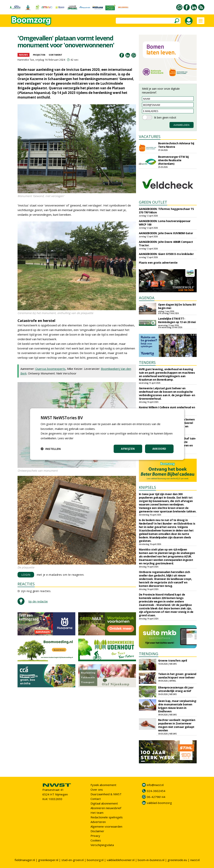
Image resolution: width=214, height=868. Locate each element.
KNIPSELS (147, 487)
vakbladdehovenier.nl (121, 860)
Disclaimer (97, 831)
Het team (97, 813)
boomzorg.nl (95, 860)
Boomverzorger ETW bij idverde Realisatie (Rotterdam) (173, 160)
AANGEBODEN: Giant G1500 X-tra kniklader (166, 254)
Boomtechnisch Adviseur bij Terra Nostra (176, 145)
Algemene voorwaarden (106, 826)
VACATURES (150, 137)
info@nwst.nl (155, 785)
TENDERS (147, 362)
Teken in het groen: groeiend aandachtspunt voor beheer (177, 676)
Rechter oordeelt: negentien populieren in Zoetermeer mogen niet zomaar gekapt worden (177, 725)
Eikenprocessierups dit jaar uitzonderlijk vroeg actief (176, 689)
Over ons (97, 789)
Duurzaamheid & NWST (106, 794)
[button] (51, 449)
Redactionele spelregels (107, 817)
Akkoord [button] (159, 449)
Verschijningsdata (102, 845)
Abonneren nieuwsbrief (106, 808)
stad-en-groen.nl (73, 860)
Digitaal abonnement (104, 803)
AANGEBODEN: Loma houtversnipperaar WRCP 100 (165, 223)
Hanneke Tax (26, 60)
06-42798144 (156, 797)
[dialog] (107, 434)
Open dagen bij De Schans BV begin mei (177, 306)
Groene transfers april (173, 660)
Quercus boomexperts (50, 369)
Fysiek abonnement (103, 785)
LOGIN (26, 575)
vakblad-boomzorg (159, 803)
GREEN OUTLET (153, 202)
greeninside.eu (177, 860)
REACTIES (26, 584)
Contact (96, 799)
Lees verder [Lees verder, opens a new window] (66, 438)
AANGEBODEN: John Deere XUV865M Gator (166, 233)
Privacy (95, 836)
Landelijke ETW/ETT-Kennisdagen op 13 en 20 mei (177, 320)
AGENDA (147, 298)
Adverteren (98, 822)
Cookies (96, 840)
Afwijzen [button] (128, 449)
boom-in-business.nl (151, 860)
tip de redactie (38, 601)
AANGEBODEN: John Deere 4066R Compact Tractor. (166, 244)
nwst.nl (195, 860)
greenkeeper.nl (48, 860)
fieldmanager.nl (25, 860)
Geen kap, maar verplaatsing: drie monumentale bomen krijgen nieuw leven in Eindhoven (177, 706)
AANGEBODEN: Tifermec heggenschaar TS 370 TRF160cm (166, 211)
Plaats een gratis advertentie (158, 263)
